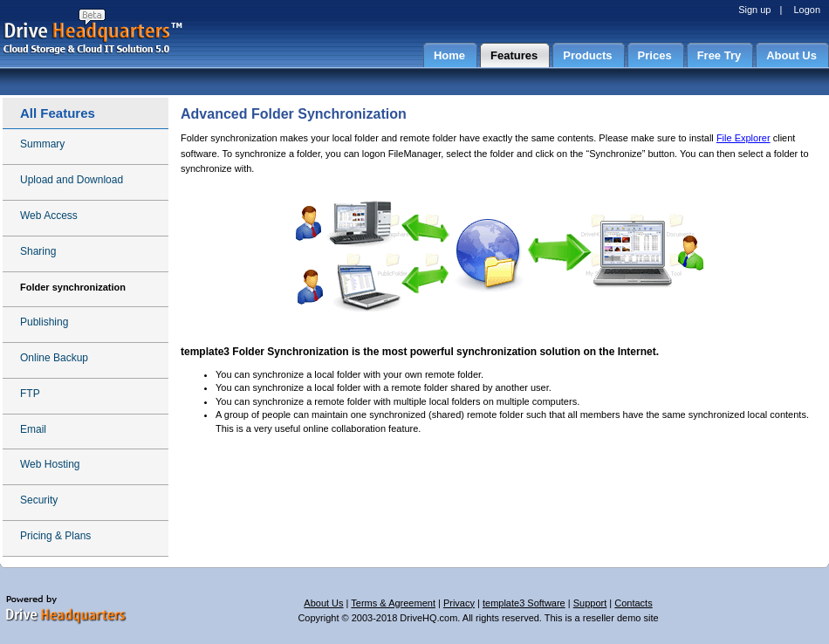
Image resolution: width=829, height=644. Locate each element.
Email (33, 429)
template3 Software (524, 603)
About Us (791, 55)
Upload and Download (72, 180)
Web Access (49, 216)
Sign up (754, 10)
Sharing (38, 251)
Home (449, 55)
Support (590, 603)
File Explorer (743, 138)
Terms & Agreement (393, 603)
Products (587, 55)
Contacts (633, 603)
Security (39, 500)
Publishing (44, 322)
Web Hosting (50, 464)
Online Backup (54, 358)
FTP (30, 394)
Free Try (719, 55)
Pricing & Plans (55, 536)
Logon (807, 10)
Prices (655, 55)
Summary (42, 144)
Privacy (459, 603)
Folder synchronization (73, 287)
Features (514, 55)
